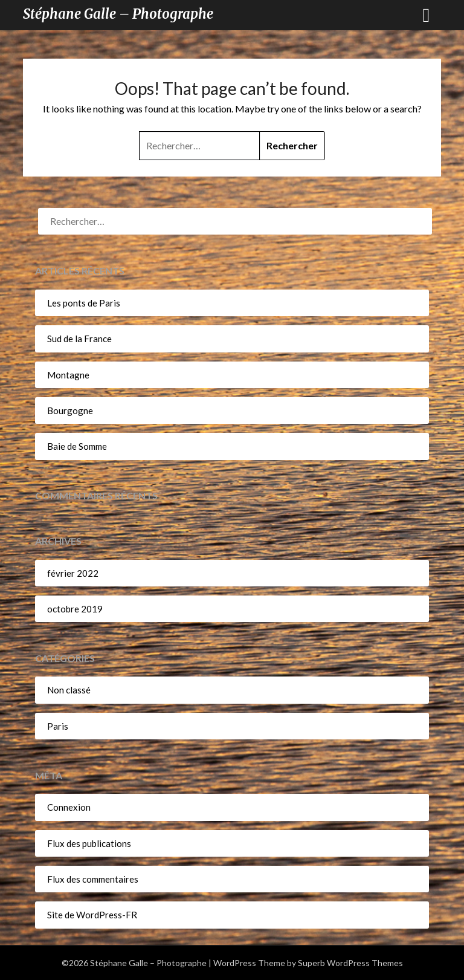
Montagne (68, 375)
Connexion (69, 807)
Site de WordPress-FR (92, 915)
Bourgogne (70, 410)
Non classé (69, 690)
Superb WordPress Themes (350, 963)
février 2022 (73, 573)
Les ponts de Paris (84, 303)
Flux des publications (89, 843)
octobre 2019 (75, 609)
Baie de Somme (77, 446)
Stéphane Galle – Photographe (118, 14)
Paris (58, 726)
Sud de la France (79, 339)
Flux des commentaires (93, 879)
